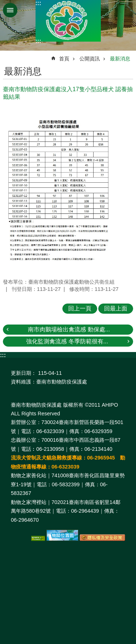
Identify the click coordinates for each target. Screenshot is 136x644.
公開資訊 (90, 59)
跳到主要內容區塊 (4, 4)
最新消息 (120, 59)
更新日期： (24, 373)
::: (38, 3)
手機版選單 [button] (10, 10)
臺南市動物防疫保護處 (68, 21)
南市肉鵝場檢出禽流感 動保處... (69, 329)
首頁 (64, 59)
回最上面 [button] (116, 308)
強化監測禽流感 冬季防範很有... (67, 341)
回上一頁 (80, 308)
